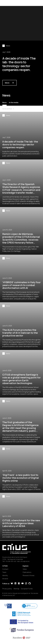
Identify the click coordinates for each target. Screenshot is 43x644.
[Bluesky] (12, 584)
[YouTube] (22, 584)
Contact (5, 569)
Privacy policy (7, 589)
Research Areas (29, 575)
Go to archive (8, 109)
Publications (27, 572)
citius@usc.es (25, 561)
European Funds (27, 589)
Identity (5, 575)
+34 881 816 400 (11, 561)
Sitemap (16, 589)
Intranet (5, 579)
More (10, 83)
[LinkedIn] (15, 584)
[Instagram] (26, 584)
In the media (14, 102)
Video (25, 569)
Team (4, 572)
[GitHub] (30, 584)
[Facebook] (19, 584)
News (4, 102)
